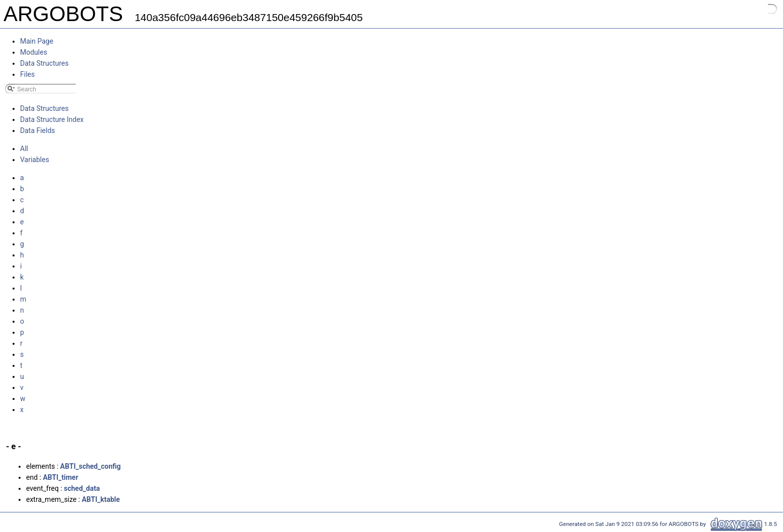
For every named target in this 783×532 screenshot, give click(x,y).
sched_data (82, 488)
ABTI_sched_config (91, 466)
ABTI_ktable (101, 499)
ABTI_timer (60, 477)
